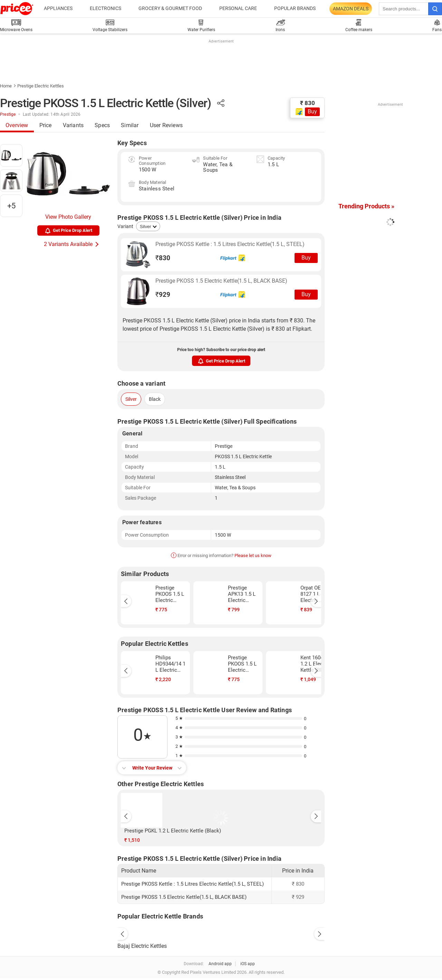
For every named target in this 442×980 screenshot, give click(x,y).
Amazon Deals (351, 9)
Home (6, 86)
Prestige (8, 114)
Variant (125, 226)
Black (155, 399)
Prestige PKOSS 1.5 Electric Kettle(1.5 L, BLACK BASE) (221, 281)
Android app (220, 964)
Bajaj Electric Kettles (142, 946)
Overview (17, 125)
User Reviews (166, 125)
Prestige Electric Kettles (41, 86)
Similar (130, 125)
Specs (102, 125)
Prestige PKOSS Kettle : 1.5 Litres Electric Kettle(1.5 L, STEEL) (230, 244)
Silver (131, 399)
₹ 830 (308, 103)
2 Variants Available (68, 244)
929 (163, 295)
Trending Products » (366, 206)
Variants (73, 125)
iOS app (248, 964)
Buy (312, 111)
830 (163, 258)
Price (46, 125)
